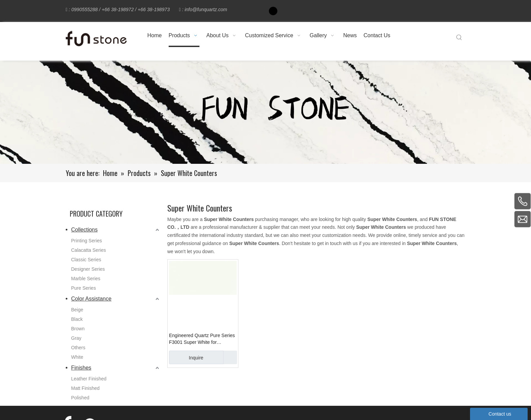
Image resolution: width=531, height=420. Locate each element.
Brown (78, 329)
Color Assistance (91, 299)
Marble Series (86, 279)
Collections (84, 230)
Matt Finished (85, 388)
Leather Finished (89, 379)
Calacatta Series (89, 250)
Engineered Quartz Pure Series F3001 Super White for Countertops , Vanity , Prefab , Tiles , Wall (202, 339)
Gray (76, 338)
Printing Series (87, 241)
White (77, 357)
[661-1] (265, 112)
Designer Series (88, 269)
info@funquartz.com (206, 9)
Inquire (186, 357)
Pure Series (83, 288)
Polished (80, 398)
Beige (77, 310)
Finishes (81, 368)
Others (78, 348)
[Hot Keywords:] (459, 38)
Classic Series (86, 260)
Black (77, 319)
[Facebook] (273, 11)
